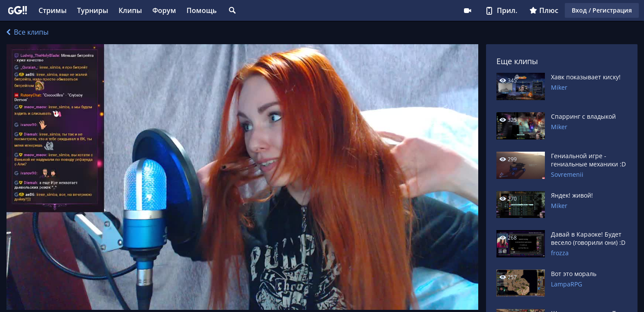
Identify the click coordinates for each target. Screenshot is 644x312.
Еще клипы (517, 61)
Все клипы (27, 32)
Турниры (93, 10)
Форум (164, 10)
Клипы (130, 10)
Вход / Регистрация (602, 10)
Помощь (202, 10)
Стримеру (467, 10)
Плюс (544, 10)
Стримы (53, 10)
